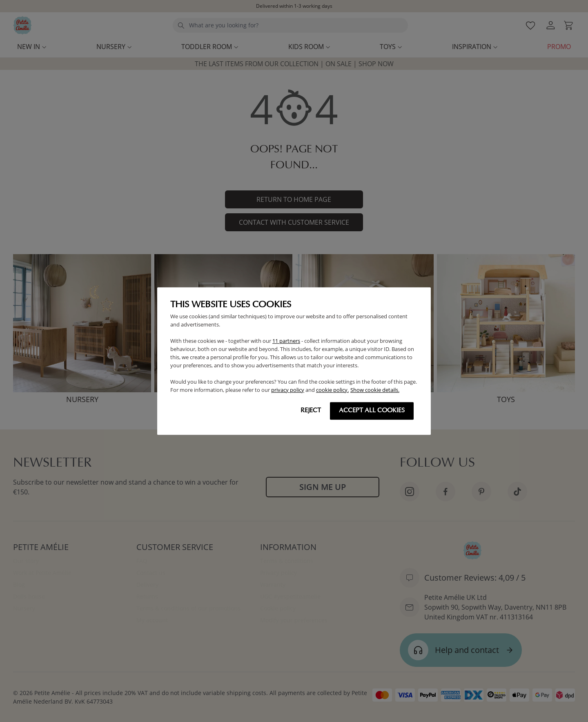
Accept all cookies (372, 411)
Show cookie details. (375, 390)
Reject (311, 411)
